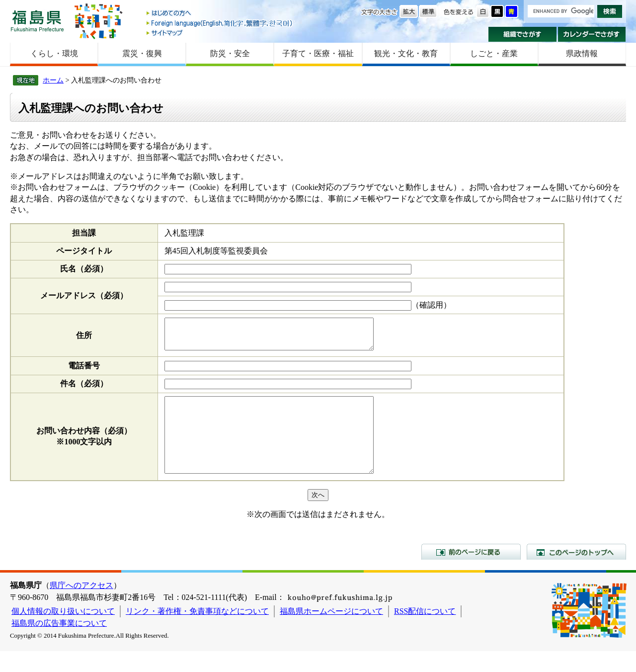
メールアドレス (84, 295)
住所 (84, 338)
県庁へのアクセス (81, 606)
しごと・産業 (494, 53)
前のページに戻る (471, 573)
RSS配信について (425, 632)
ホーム (53, 80)
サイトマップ (220, 33)
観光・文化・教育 (406, 53)
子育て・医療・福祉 (318, 53)
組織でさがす (522, 34)
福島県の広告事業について (59, 644)
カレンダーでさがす (592, 34)
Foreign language (220, 23)
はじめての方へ (220, 14)
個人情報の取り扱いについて (63, 632)
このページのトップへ (576, 573)
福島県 (37, 21)
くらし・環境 (54, 53)
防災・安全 (230, 53)
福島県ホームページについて (331, 632)
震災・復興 (142, 53)
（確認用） (431, 305)
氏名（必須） (84, 269)
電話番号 (84, 372)
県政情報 (582, 53)
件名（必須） (84, 389)
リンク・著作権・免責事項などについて (197, 632)
